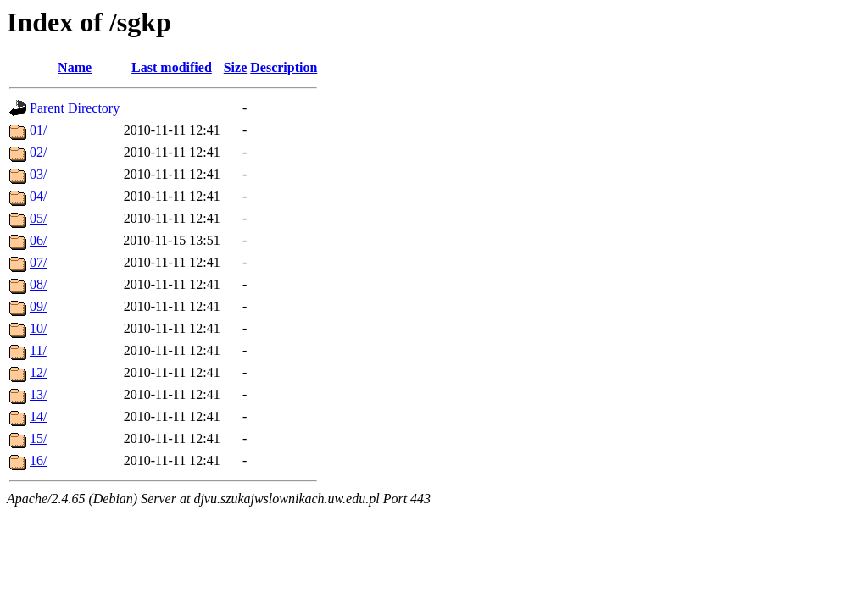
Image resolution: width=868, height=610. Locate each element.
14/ (38, 416)
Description (284, 67)
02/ (38, 152)
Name (75, 67)
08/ (38, 284)
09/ (38, 306)
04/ (38, 196)
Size (236, 67)
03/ (38, 174)
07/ (38, 262)
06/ (38, 240)
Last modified (172, 67)
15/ (38, 438)
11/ (38, 350)
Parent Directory (75, 108)
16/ (38, 460)
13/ (38, 394)
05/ (38, 218)
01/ (38, 130)
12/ (38, 372)
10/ (38, 328)
